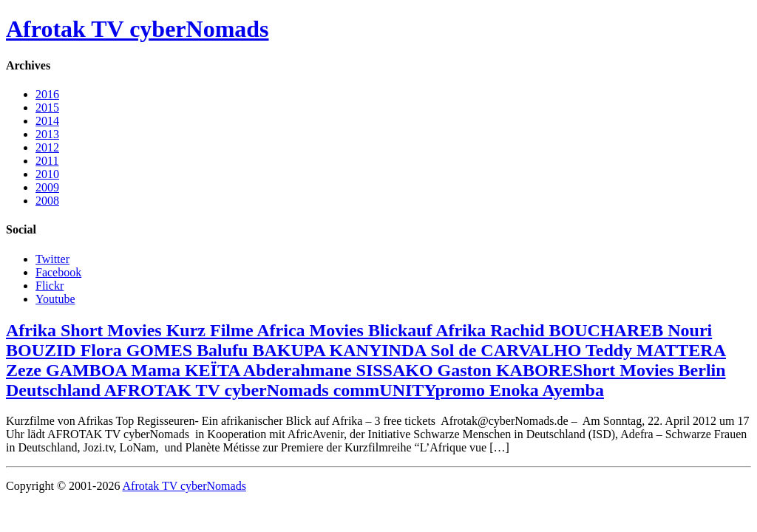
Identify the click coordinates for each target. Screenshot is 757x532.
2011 (47, 161)
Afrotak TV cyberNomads (138, 29)
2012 (47, 147)
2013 (47, 134)
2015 (47, 108)
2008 (47, 201)
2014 (47, 121)
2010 (47, 174)
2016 (47, 94)
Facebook (58, 272)
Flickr (50, 286)
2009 (47, 187)
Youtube (55, 299)
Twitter (52, 259)
